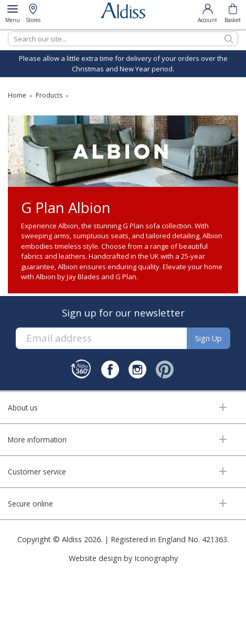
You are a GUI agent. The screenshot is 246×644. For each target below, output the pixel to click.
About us (23, 408)
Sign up (208, 338)
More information (37, 440)
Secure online (30, 504)
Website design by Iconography (123, 558)
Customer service (37, 472)
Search (8, 31)
